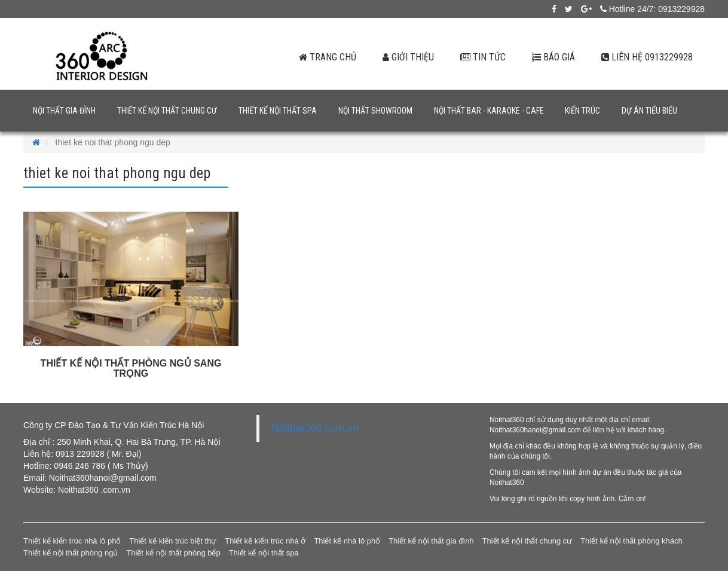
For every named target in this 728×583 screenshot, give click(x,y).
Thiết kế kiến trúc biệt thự (173, 541)
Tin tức (481, 57)
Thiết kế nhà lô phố (347, 541)
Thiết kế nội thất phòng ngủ (71, 553)
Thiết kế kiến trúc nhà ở (265, 541)
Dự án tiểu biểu (649, 111)
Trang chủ (325, 57)
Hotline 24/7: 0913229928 (652, 9)
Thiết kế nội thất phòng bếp (173, 553)
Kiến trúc (582, 111)
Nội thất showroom (375, 111)
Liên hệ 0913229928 (647, 57)
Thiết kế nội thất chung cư (167, 111)
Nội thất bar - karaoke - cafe (489, 111)
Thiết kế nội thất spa (278, 111)
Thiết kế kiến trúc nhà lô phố (72, 541)
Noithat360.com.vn (315, 428)
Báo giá (553, 57)
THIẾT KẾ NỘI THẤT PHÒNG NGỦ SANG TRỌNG (131, 369)
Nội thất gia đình (64, 111)
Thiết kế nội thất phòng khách (631, 541)
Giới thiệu (406, 57)
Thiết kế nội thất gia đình (431, 541)
